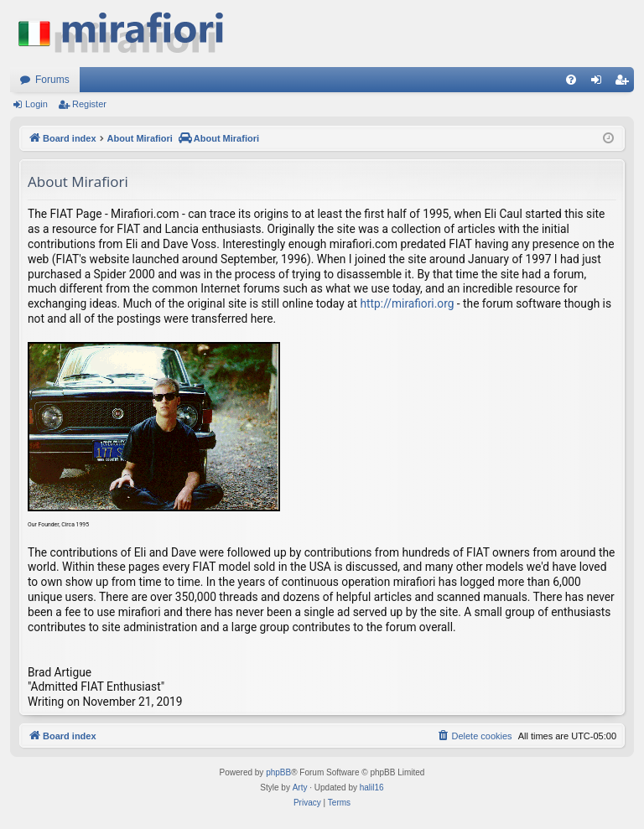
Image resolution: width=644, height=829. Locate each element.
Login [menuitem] (600, 83)
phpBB (278, 772)
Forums (52, 80)
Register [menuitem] (625, 83)
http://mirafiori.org (408, 303)
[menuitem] (571, 80)
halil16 (372, 788)
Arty (300, 788)
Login (36, 104)
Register (89, 104)
